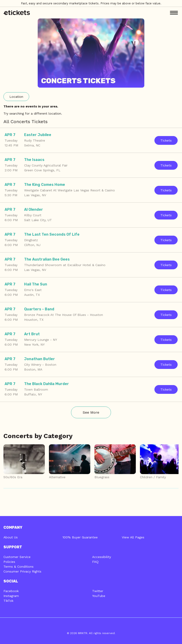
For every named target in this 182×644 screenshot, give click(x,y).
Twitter (98, 591)
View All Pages (133, 537)
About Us (11, 537)
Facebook (11, 591)
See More (91, 412)
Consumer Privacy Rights (22, 571)
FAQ (95, 562)
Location (16, 97)
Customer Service (17, 557)
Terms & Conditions (18, 567)
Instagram (11, 596)
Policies (9, 562)
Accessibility (102, 557)
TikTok (8, 601)
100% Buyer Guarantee (80, 537)
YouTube (99, 596)
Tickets (166, 140)
